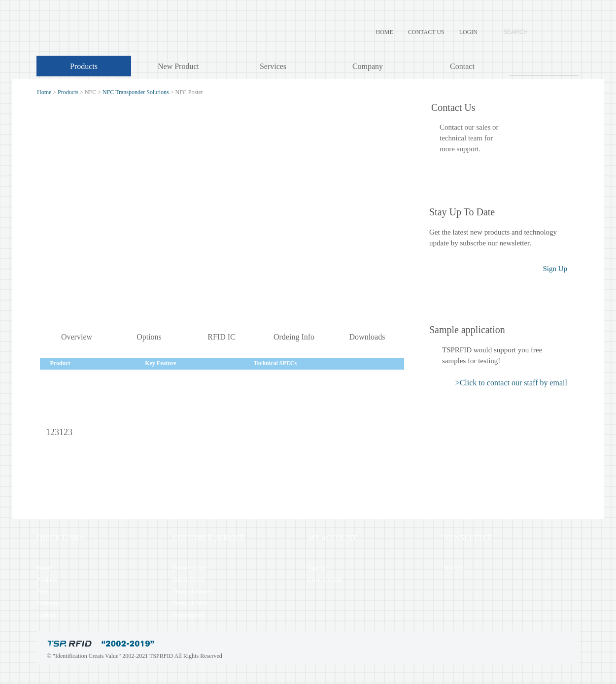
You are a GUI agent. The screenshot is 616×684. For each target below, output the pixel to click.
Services (273, 66)
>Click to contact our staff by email (511, 383)
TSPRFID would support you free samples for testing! (492, 355)
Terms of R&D (190, 603)
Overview (77, 337)
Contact (462, 66)
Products (84, 66)
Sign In (317, 568)
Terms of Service (193, 591)
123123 (59, 432)
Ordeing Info (294, 337)
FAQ (43, 591)
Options (149, 337)
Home (44, 92)
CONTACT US (426, 32)
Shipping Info (189, 615)
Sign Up (555, 269)
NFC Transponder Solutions (136, 92)
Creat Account (325, 580)
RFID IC (221, 337)
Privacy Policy (190, 568)
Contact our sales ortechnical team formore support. (469, 138)
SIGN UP (455, 568)
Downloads (367, 337)
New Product (178, 66)
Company (368, 66)
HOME (385, 32)
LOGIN (468, 32)
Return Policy (189, 580)
